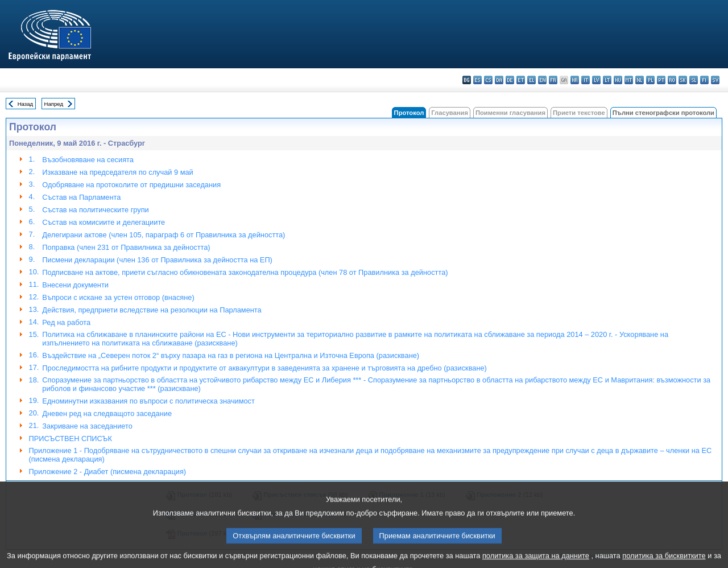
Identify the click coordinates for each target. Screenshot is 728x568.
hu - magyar (618, 80)
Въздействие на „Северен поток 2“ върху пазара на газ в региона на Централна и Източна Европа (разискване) (231, 355)
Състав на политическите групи (95, 210)
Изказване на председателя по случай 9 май (117, 172)
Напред (54, 104)
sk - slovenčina (683, 80)
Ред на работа (66, 322)
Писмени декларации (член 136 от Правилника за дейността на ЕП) (157, 260)
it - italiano (586, 80)
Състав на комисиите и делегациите (104, 222)
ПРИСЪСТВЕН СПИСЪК (71, 439)
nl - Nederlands (640, 80)
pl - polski (650, 80)
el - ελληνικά (531, 80)
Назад (26, 104)
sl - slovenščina (694, 80)
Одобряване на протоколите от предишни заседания (131, 185)
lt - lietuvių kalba (607, 80)
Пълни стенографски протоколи (663, 113)
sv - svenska (715, 80)
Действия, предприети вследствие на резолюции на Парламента (152, 310)
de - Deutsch (510, 80)
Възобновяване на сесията (88, 160)
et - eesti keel (521, 80)
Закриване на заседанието (87, 426)
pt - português (661, 80)
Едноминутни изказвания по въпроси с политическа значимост (148, 401)
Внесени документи (75, 285)
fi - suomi (704, 80)
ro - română (672, 80)
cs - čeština (488, 80)
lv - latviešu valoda (596, 80)
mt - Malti (629, 80)
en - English (542, 80)
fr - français (553, 80)
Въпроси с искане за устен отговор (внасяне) (118, 297)
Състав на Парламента (81, 197)
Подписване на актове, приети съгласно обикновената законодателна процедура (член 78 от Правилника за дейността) (245, 272)
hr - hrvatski (575, 80)
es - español (477, 80)
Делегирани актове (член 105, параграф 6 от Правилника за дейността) (164, 235)
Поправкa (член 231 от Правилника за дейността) (126, 247)
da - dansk (499, 80)
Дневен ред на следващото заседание (107, 413)
